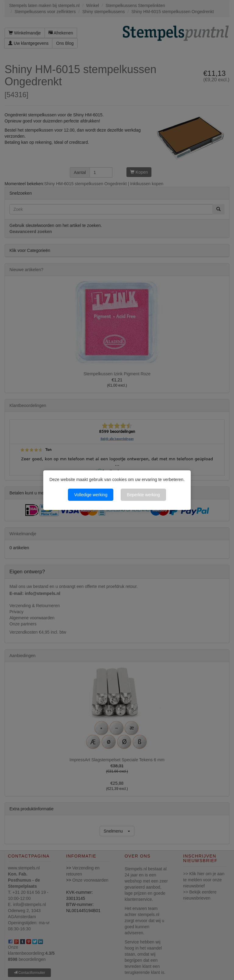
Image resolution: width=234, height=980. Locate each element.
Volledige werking (91, 495)
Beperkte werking (143, 495)
